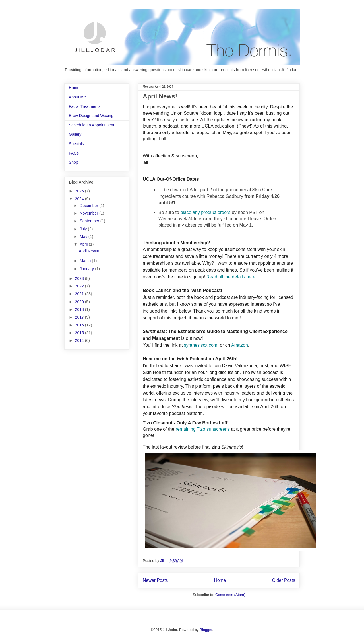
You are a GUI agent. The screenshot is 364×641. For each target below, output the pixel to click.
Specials (76, 144)
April (84, 244)
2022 (80, 286)
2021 (80, 294)
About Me (77, 97)
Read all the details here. (232, 277)
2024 (80, 199)
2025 (80, 191)
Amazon (240, 345)
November (89, 213)
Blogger (206, 630)
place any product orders (205, 212)
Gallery (75, 134)
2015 (80, 333)
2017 (80, 317)
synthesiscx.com (201, 345)
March (86, 261)
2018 (80, 309)
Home (220, 580)
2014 (80, 340)
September (90, 221)
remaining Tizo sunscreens (203, 429)
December (89, 206)
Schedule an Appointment (92, 125)
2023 (80, 278)
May (84, 237)
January (87, 269)
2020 (80, 302)
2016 (80, 325)
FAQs (74, 153)
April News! (160, 96)
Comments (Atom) (230, 595)
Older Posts (284, 580)
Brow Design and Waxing (91, 116)
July (84, 229)
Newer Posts (155, 580)
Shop (74, 162)
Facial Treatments (85, 106)
